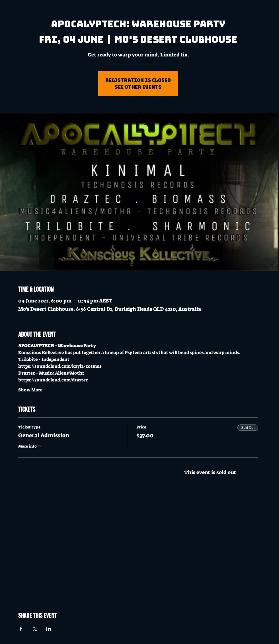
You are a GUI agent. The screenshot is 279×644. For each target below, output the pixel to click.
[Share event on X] (35, 629)
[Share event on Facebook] (21, 629)
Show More (30, 390)
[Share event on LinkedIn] (49, 629)
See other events (138, 87)
